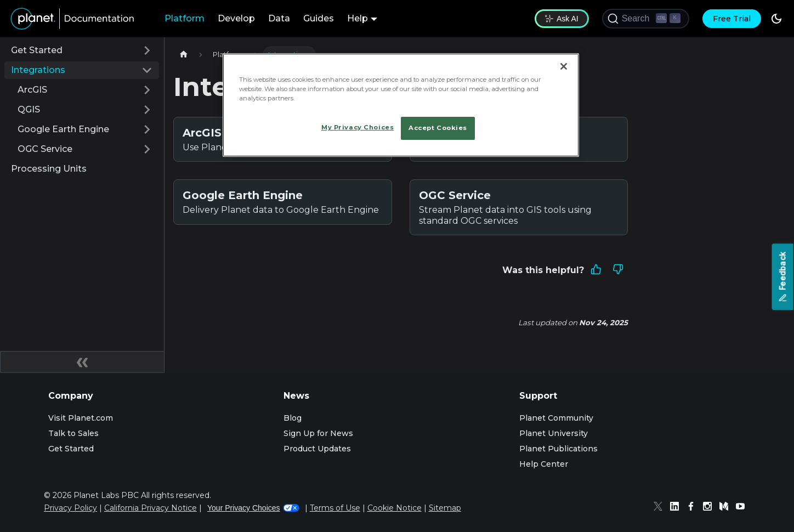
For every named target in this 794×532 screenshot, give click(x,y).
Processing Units (49, 169)
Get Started (37, 50)
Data (279, 18)
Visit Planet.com (81, 418)
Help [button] (358, 18)
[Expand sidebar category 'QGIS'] (147, 110)
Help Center (544, 464)
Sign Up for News (318, 433)
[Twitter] (661, 508)
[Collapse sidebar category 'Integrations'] (147, 70)
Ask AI (562, 19)
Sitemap (445, 508)
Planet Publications (558, 449)
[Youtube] (743, 508)
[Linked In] (677, 508)
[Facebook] (694, 508)
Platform (185, 18)
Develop (236, 18)
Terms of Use (335, 508)
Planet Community (556, 418)
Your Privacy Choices (253, 508)
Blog (293, 418)
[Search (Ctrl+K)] (646, 19)
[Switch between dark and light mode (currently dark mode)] (776, 19)
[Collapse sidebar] (82, 362)
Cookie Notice (395, 508)
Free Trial (732, 19)
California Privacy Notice (151, 508)
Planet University (554, 433)
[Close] (564, 66)
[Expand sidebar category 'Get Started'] (147, 50)
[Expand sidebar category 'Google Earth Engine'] (147, 129)
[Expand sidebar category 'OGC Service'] (147, 149)
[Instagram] (710, 508)
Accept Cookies (438, 128)
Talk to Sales (73, 433)
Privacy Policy (70, 508)
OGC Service (45, 149)
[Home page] (184, 55)
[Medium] (727, 508)
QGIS (29, 109)
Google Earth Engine (63, 129)
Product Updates (317, 449)
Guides (319, 18)
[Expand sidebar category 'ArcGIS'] (147, 90)
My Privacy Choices (358, 127)
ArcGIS (32, 90)
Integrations (38, 70)
